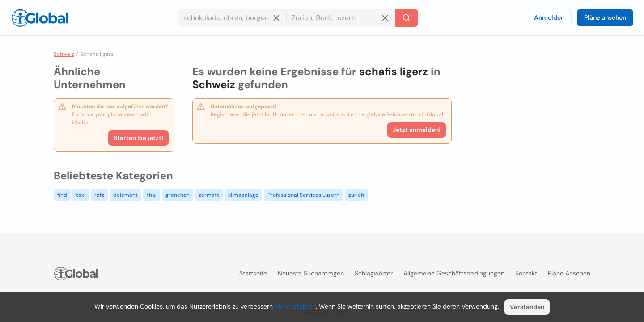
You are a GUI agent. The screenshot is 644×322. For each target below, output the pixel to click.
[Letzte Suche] (407, 18)
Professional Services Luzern (303, 195)
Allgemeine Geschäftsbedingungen (454, 273)
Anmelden (549, 17)
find (62, 195)
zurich (356, 195)
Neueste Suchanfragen (311, 273)
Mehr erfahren (295, 306)
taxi (81, 195)
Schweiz (64, 54)
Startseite (253, 273)
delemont (125, 195)
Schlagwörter (374, 273)
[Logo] (40, 18)
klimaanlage (243, 195)
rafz (99, 195)
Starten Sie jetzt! (138, 138)
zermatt (209, 195)
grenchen (178, 195)
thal (152, 195)
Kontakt (526, 273)
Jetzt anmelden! (417, 130)
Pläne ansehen (605, 17)
